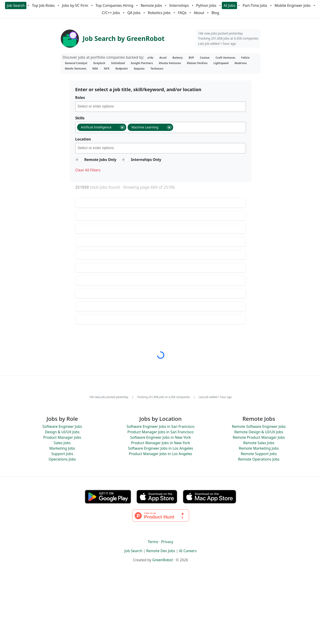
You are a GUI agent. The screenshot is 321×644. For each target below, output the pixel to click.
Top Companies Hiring (114, 5)
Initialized (118, 63)
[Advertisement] (161, 611)
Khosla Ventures (170, 63)
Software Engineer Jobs (62, 426)
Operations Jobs (62, 459)
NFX (107, 69)
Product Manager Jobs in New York (161, 443)
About (199, 13)
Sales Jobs (62, 443)
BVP (191, 58)
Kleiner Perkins (197, 63)
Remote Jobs (151, 5)
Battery (178, 58)
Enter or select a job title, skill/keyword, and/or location (138, 89)
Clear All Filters (88, 170)
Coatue (205, 58)
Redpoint (121, 69)
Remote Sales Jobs (259, 443)
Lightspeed (221, 63)
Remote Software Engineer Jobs (259, 426)
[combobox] (161, 107)
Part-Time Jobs (255, 5)
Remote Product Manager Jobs (259, 437)
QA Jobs (134, 13)
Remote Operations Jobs (259, 459)
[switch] (79, 160)
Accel (163, 58)
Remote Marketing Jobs (259, 448)
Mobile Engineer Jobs (293, 5)
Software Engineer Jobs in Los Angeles (161, 448)
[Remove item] (122, 127)
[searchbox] (162, 107)
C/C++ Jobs (111, 13)
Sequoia (139, 69)
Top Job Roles (43, 5)
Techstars (157, 69)
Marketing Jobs (62, 448)
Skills (80, 118)
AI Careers (188, 551)
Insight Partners (142, 63)
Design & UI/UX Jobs (62, 432)
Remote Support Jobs (259, 454)
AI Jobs (229, 5)
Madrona (241, 63)
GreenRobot (163, 560)
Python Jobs (206, 5)
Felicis (245, 58)
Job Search (16, 5)
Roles (80, 98)
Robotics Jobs (159, 13)
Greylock (99, 63)
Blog (215, 13)
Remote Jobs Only (100, 160)
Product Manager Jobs (62, 437)
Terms (153, 542)
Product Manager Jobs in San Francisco (160, 432)
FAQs (182, 13)
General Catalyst (76, 63)
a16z (150, 58)
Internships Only (146, 160)
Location (83, 139)
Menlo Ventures (76, 69)
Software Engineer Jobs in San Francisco (160, 426)
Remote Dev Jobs (161, 551)
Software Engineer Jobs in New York (160, 437)
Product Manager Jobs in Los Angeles (160, 454)
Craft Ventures (225, 58)
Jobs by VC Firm (75, 5)
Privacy (167, 542)
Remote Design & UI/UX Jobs (259, 432)
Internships (179, 5)
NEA (95, 69)
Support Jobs (62, 454)
